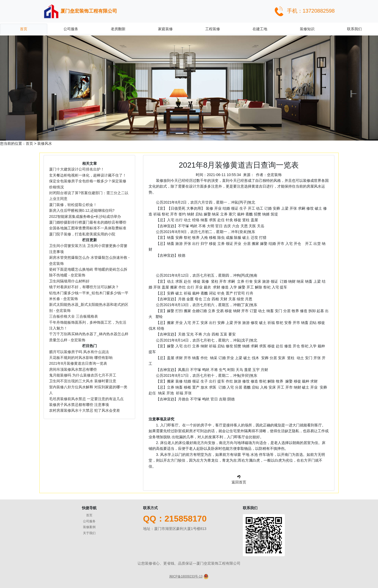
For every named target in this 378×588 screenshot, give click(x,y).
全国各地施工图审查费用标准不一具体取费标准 (88, 228)
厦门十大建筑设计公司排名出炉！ (77, 169)
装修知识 (307, 29)
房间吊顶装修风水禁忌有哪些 (73, 369)
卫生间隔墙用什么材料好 (69, 281)
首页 (24, 29)
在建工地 (260, 29)
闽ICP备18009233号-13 (186, 576)
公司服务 (71, 29)
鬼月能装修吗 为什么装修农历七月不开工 (83, 375)
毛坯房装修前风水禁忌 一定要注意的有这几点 (86, 399)
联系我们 (354, 29)
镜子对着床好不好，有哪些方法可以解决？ (84, 287)
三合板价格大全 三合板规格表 (73, 316)
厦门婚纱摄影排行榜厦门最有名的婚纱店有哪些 (88, 222)
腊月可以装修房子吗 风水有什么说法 (79, 352)
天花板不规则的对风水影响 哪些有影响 (81, 358)
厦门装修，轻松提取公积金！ (73, 205)
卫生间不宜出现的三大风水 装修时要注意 (83, 381)
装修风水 (45, 143)
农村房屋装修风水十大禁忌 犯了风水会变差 (85, 410)
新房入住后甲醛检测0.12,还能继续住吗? (82, 210)
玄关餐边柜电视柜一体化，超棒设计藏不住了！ (88, 175)
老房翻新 (118, 29)
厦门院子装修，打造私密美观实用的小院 (82, 234)
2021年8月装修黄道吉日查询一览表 (78, 363)
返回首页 (239, 482)
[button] (28, 88)
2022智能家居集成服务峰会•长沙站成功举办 (85, 216)
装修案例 (89, 527)
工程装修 (213, 29)
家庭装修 (165, 29)
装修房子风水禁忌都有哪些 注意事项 (83, 405)
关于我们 (89, 533)
